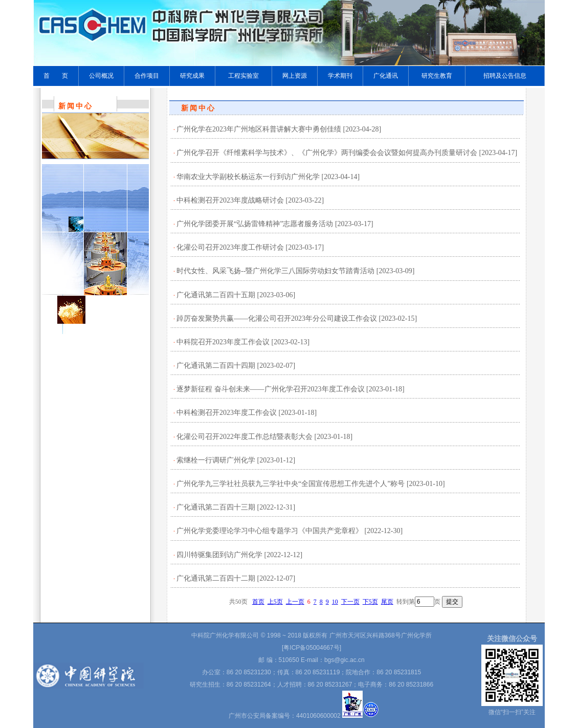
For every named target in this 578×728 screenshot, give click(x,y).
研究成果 (192, 76)
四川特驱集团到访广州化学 (219, 555)
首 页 (56, 76)
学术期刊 (340, 76)
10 (335, 602)
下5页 (370, 602)
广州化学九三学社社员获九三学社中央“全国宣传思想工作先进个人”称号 (291, 484)
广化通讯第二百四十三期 (216, 507)
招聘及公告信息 (505, 76)
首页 (258, 602)
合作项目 (147, 76)
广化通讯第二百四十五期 (216, 295)
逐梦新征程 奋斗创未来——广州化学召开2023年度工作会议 (271, 389)
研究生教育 (437, 76)
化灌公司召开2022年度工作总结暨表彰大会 (244, 437)
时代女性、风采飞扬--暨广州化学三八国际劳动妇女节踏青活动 (275, 271)
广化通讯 (386, 76)
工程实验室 (243, 76)
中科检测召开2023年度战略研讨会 (230, 200)
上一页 (295, 602)
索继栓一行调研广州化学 (216, 460)
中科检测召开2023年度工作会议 (227, 413)
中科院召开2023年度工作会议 (223, 342)
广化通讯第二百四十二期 (216, 578)
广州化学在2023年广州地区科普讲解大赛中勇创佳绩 (259, 129)
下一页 (350, 602)
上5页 (275, 602)
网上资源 (295, 76)
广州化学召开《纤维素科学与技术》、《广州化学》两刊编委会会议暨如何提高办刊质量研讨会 (327, 153)
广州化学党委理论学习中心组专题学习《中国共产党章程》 (270, 531)
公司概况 (101, 76)
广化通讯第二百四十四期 (216, 366)
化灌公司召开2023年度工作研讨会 (230, 247)
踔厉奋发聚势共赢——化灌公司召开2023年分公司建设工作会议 (277, 318)
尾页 (387, 602)
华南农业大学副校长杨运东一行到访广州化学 (248, 177)
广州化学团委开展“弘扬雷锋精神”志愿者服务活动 (255, 224)
